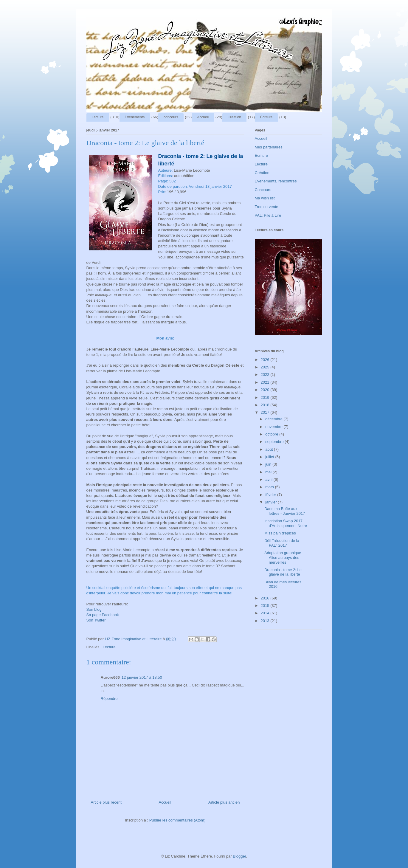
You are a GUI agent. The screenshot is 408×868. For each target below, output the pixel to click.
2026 (266, 360)
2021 (266, 382)
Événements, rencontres (276, 181)
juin (269, 464)
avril (269, 479)
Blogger (239, 856)
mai (269, 472)
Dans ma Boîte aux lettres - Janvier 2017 (285, 511)
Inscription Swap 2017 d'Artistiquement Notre (286, 523)
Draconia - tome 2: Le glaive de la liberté (283, 572)
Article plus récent (106, 802)
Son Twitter (96, 620)
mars (270, 487)
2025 (266, 367)
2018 (266, 405)
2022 (266, 375)
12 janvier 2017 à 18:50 (142, 677)
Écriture (266, 117)
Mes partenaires (269, 147)
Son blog (94, 609)
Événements (135, 117)
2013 (266, 621)
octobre (272, 434)
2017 (266, 412)
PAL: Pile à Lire (268, 215)
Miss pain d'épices (280, 533)
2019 (266, 397)
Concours (263, 190)
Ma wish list (265, 198)
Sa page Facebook (103, 615)
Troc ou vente (267, 207)
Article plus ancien (224, 802)
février (271, 495)
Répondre (109, 699)
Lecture (98, 117)
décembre (274, 419)
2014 (266, 613)
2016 (266, 598)
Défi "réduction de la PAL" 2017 (282, 543)
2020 (266, 390)
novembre (274, 427)
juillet (270, 457)
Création (234, 117)
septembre (275, 442)
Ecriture (262, 155)
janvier (272, 502)
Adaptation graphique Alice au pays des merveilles (283, 557)
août (270, 449)
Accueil (203, 117)
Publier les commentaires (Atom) (177, 820)
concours (171, 117)
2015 (266, 606)
